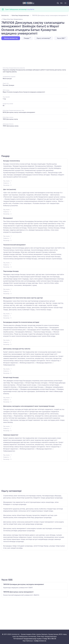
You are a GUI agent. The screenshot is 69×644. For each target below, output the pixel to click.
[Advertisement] (34, 53)
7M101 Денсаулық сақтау (11, 126)
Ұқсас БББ (61, 38)
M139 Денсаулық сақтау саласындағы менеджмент (19, 112)
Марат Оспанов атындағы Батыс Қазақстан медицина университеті (24, 92)
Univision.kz (5, 15)
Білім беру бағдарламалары (20, 15)
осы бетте (31, 9)
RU (61, 3)
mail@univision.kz (40, 641)
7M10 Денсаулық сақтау (10, 119)
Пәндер (27, 38)
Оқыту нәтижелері (44, 38)
